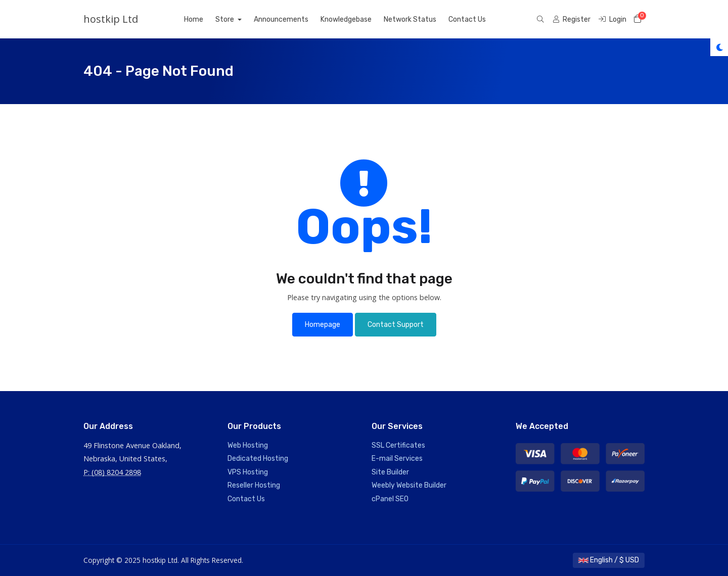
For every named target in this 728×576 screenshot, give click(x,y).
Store (225, 19)
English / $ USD (609, 560)
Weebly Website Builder (409, 485)
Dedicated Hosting (258, 459)
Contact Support (396, 325)
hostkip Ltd (111, 19)
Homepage (323, 325)
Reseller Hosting (254, 485)
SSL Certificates (398, 445)
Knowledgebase (346, 19)
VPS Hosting (248, 472)
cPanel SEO (390, 499)
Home (194, 19)
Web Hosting (248, 445)
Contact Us (467, 19)
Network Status (410, 19)
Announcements (281, 19)
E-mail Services (397, 459)
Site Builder (390, 472)
